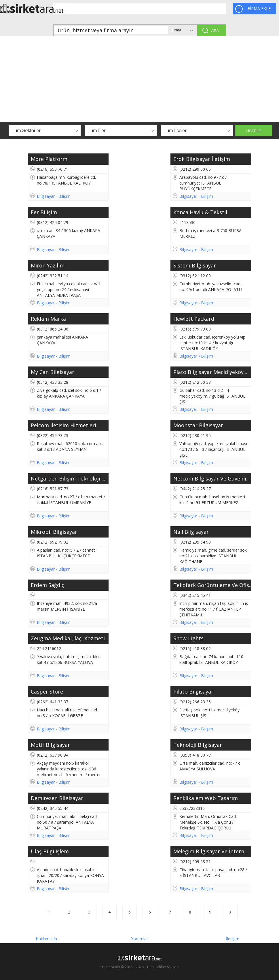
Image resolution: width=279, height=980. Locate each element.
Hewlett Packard (194, 319)
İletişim (233, 938)
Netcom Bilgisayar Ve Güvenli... (211, 478)
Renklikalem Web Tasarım (206, 798)
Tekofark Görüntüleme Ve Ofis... (212, 585)
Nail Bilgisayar (191, 532)
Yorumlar (139, 938)
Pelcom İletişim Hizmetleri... (65, 425)
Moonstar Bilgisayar (198, 425)
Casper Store (47, 692)
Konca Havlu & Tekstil (200, 212)
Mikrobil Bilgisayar (54, 532)
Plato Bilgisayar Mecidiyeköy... (210, 372)
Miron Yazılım (48, 265)
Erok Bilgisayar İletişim (202, 159)
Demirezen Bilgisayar (57, 798)
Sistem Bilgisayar (195, 265)
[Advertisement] (139, 79)
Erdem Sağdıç (48, 585)
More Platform (49, 159)
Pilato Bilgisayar (193, 692)
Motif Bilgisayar (50, 745)
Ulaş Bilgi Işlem (50, 851)
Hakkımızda (46, 938)
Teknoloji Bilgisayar (198, 745)
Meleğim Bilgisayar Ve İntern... (210, 851)
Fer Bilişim (44, 212)
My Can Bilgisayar (53, 372)
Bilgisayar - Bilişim (54, 196)
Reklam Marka (48, 319)
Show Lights (188, 638)
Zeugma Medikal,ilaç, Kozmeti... (70, 638)
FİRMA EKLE (259, 8)
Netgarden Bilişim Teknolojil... (68, 478)
